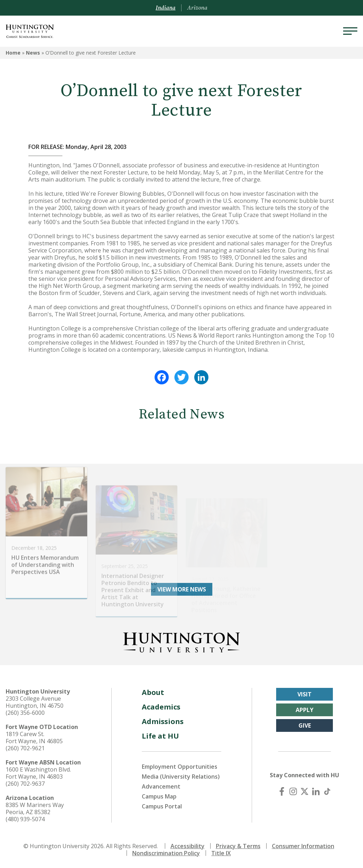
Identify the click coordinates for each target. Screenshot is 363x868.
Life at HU (160, 736)
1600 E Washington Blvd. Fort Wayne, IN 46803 (38, 773)
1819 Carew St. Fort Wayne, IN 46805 (34, 738)
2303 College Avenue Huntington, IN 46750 (35, 702)
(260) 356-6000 (25, 713)
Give (305, 725)
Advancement (161, 786)
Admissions (163, 721)
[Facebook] (282, 791)
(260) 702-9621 (25, 748)
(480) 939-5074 (25, 819)
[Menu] (350, 31)
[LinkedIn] (316, 791)
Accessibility (188, 846)
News (33, 53)
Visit (305, 694)
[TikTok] (327, 791)
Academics (161, 707)
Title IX (221, 853)
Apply (305, 710)
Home (13, 53)
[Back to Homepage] (181, 641)
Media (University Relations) (181, 777)
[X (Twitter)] (305, 791)
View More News (182, 589)
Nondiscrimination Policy (166, 853)
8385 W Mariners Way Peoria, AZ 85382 (35, 808)
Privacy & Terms (238, 846)
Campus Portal (162, 806)
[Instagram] (293, 791)
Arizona (197, 8)
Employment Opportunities (180, 767)
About (153, 692)
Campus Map (159, 796)
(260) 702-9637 (25, 784)
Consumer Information (303, 846)
